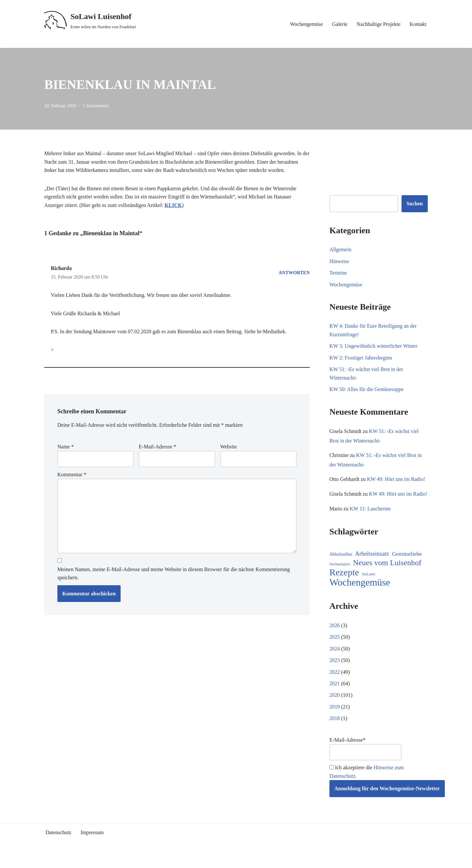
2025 (335, 647)
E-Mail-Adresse (157, 447)
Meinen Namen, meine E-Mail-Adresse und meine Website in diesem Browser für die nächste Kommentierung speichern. (174, 574)
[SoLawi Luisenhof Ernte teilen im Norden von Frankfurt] (90, 21)
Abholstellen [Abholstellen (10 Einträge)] (341, 565)
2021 (335, 694)
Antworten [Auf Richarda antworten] (294, 273)
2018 (335, 729)
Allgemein (341, 249)
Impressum (92, 844)
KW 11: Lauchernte (370, 519)
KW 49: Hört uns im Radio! (396, 480)
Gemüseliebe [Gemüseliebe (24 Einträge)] (407, 564)
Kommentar (72, 475)
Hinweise (339, 261)
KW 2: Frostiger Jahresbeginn (361, 358)
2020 (335, 706)
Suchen (415, 204)
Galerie (339, 24)
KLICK (174, 206)
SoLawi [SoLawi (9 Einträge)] (369, 584)
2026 (335, 636)
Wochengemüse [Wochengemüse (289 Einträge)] (360, 593)
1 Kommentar (96, 106)
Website (229, 447)
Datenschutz (59, 844)
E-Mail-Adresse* (365, 760)
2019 (335, 718)
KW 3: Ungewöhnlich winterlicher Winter (374, 346)
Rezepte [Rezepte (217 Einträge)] (344, 583)
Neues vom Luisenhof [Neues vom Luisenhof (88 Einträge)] (387, 573)
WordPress (103, 860)
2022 (335, 682)
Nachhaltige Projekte (378, 24)
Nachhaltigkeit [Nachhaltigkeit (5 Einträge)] (340, 574)
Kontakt (418, 24)
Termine (338, 273)
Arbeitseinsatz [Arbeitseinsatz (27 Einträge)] (372, 564)
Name (66, 447)
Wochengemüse (306, 24)
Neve (50, 860)
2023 (335, 671)
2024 (335, 659)
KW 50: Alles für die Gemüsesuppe (367, 390)
